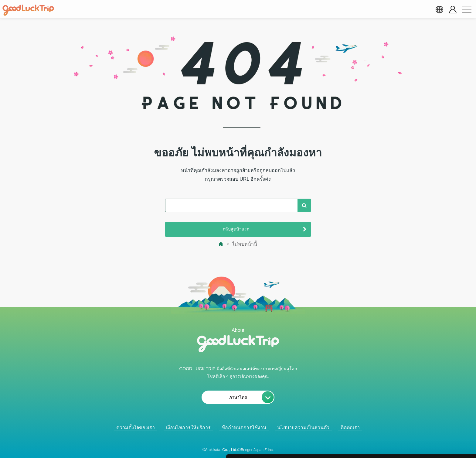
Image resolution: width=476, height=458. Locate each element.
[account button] (453, 10)
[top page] (221, 244)
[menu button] (467, 9)
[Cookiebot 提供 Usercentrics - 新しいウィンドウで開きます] (39, 446)
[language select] (439, 9)
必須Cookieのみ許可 (425, 434)
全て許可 (425, 397)
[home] (28, 10)
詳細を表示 (293, 446)
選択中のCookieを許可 (425, 416)
